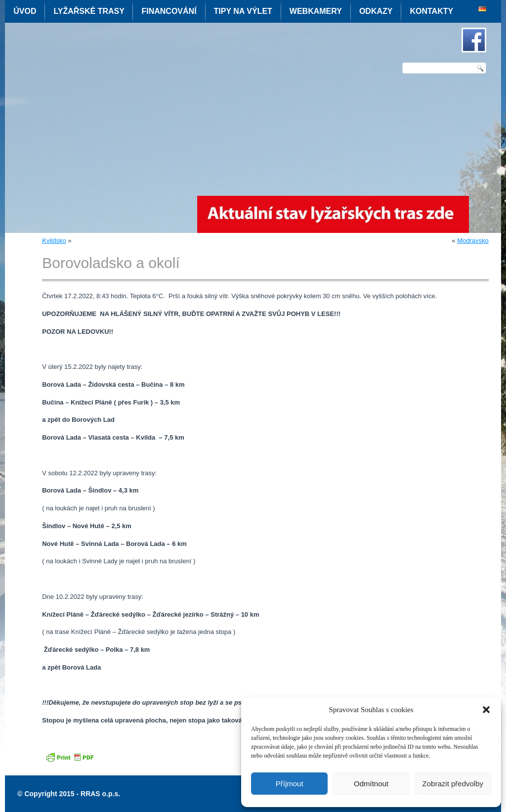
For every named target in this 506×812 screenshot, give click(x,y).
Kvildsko (54, 241)
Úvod (25, 11)
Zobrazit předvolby (453, 784)
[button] (486, 710)
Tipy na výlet (243, 11)
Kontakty (431, 11)
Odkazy (376, 11)
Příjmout (290, 784)
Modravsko (473, 241)
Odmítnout (371, 784)
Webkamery (316, 11)
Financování (169, 11)
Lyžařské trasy (89, 11)
